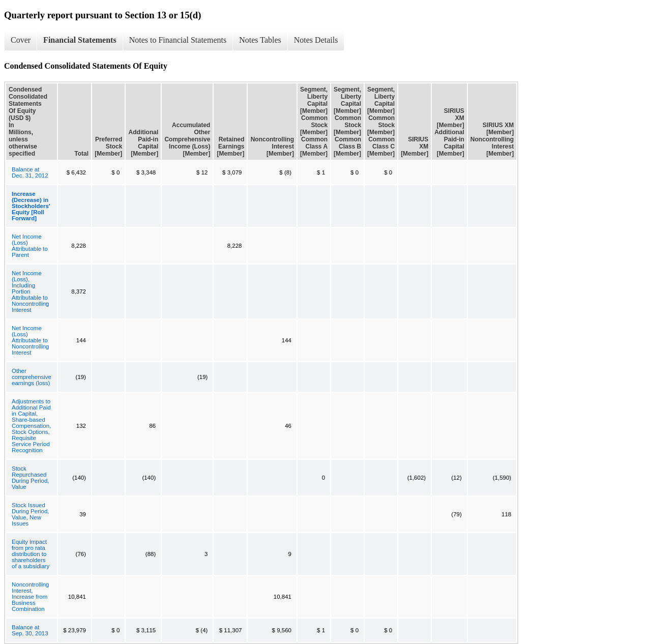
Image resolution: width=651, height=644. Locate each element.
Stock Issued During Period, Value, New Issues (31, 514)
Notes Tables (260, 40)
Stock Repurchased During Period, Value (31, 478)
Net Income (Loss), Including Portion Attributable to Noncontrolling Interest (31, 291)
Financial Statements (80, 40)
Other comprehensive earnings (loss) (32, 377)
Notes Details (316, 40)
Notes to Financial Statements (178, 40)
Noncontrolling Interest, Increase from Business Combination (31, 597)
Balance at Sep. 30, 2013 (30, 630)
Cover (21, 40)
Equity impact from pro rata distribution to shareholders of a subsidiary (31, 554)
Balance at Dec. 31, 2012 (30, 172)
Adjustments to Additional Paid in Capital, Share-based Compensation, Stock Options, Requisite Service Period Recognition (31, 426)
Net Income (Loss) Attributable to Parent (30, 246)
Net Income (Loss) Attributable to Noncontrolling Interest (31, 340)
